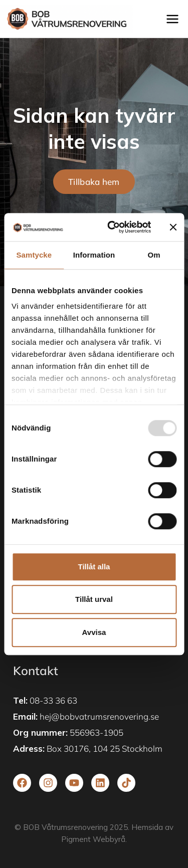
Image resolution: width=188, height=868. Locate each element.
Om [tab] (154, 255)
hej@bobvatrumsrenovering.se (99, 716)
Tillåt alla (94, 567)
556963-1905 (97, 732)
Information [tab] (94, 255)
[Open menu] (174, 19)
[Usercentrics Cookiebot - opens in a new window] (112, 227)
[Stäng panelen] (173, 227)
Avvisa (94, 632)
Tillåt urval (94, 599)
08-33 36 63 (53, 700)
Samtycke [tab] (34, 255)
